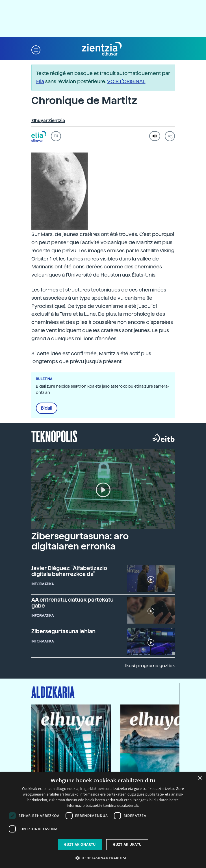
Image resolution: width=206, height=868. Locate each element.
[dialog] (103, 820)
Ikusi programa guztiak (150, 666)
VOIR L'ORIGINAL (126, 81)
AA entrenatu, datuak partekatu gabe (72, 603)
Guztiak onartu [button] (80, 844)
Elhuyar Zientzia (48, 121)
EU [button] (56, 136)
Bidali (47, 408)
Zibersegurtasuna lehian (63, 631)
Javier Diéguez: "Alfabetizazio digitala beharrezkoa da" (69, 571)
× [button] (200, 778)
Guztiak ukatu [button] (127, 844)
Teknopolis (54, 436)
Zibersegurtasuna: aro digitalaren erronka (80, 541)
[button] (36, 49)
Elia (40, 81)
